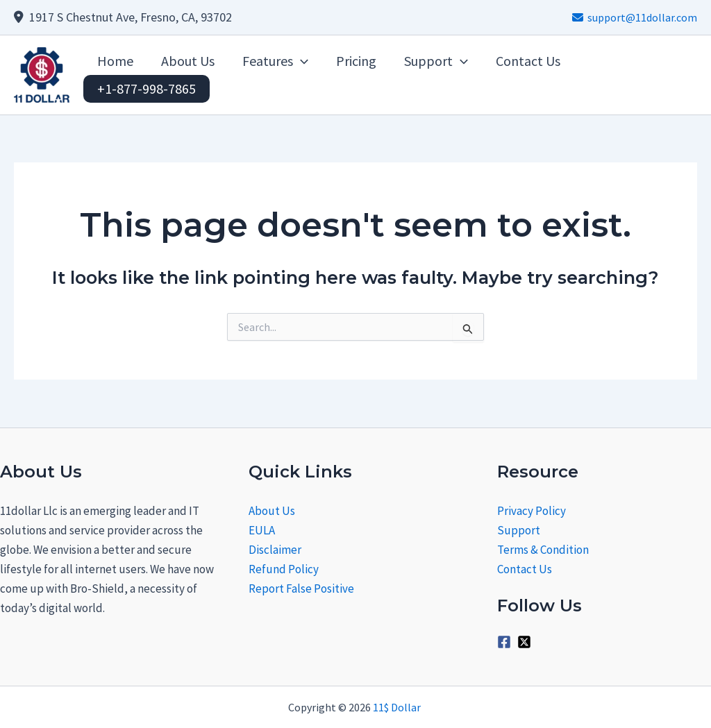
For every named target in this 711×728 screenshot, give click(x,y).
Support (519, 530)
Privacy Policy (532, 511)
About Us (272, 511)
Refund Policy (284, 569)
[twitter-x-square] (526, 642)
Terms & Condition (543, 550)
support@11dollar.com (635, 17)
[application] (301, 61)
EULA (262, 530)
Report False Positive (301, 589)
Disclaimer (275, 550)
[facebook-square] (506, 642)
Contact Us (525, 569)
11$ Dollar (398, 707)
